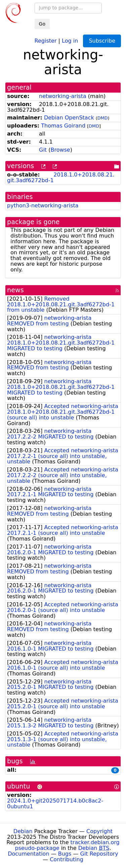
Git (43, 150)
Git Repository (99, 854)
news (15, 290)
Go (42, 24)
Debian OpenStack (69, 118)
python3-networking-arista (43, 206)
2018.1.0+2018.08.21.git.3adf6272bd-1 (61, 177)
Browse (60, 150)
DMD (103, 118)
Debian (23, 831)
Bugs (65, 854)
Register (46, 40)
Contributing (67, 859)
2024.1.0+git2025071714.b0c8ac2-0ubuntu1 (55, 804)
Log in (70, 40)
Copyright (99, 831)
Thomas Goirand (63, 126)
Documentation (28, 854)
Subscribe (102, 41)
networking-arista (63, 96)
